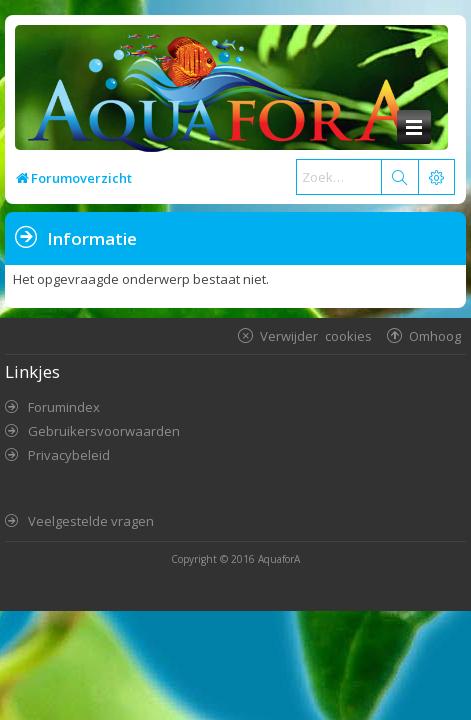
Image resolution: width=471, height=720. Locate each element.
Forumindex (64, 407)
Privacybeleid (69, 455)
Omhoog (435, 335)
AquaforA (279, 559)
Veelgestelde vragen (91, 521)
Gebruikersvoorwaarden (104, 431)
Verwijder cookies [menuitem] (316, 335)
